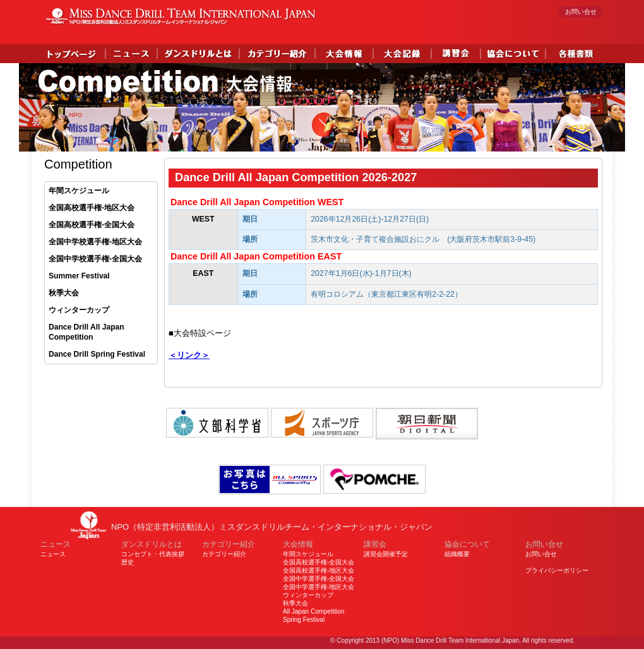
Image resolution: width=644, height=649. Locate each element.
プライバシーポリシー (557, 570)
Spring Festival (304, 620)
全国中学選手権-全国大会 (319, 579)
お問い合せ (581, 12)
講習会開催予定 (386, 554)
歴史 (128, 562)
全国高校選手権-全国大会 (92, 225)
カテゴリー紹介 (224, 554)
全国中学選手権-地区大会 (319, 587)
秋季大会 (64, 293)
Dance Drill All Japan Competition (86, 332)
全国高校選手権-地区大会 (92, 208)
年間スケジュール (79, 191)
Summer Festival (79, 276)
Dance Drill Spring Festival (97, 354)
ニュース (53, 554)
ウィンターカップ (79, 310)
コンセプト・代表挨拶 (153, 554)
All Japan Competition (313, 611)
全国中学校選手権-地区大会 (95, 242)
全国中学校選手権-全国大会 (95, 259)
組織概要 (457, 554)
